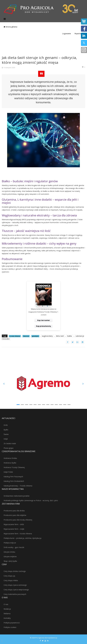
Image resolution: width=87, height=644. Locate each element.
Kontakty (7, 618)
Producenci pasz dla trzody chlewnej (18, 520)
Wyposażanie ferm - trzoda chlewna (18, 534)
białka (70, 336)
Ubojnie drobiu (9, 552)
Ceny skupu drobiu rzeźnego (15, 571)
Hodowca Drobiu (10, 458)
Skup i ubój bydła (10, 561)
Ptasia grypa (8, 448)
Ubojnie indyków (10, 556)
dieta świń (60, 336)
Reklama (7, 614)
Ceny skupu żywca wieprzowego (16, 590)
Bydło (6, 430)
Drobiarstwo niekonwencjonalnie (17, 496)
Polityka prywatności (12, 623)
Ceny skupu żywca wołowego (15, 585)
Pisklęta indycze (10, 543)
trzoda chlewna (15, 336)
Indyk (6, 439)
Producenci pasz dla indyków (15, 515)
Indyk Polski (8, 472)
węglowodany (47, 336)
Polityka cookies (10, 627)
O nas (6, 604)
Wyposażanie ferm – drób (14, 524)
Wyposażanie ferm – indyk (14, 529)
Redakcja (7, 609)
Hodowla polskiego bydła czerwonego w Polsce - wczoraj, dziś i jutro (31, 500)
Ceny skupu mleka (11, 580)
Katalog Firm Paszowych (13, 477)
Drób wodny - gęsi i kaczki (14, 547)
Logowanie (67, 34)
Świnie (6, 434)
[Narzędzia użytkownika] (83, 67)
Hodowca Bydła (10, 463)
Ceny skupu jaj (9, 576)
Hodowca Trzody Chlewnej (14, 467)
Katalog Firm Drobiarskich (14, 481)
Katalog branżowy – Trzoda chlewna (18, 486)
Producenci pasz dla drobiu (14, 511)
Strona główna (10, 27)
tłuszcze (26, 336)
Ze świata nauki (10, 443)
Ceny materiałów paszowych (15, 594)
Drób (6, 425)
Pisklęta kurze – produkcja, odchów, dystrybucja (22, 538)
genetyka (35, 336)
